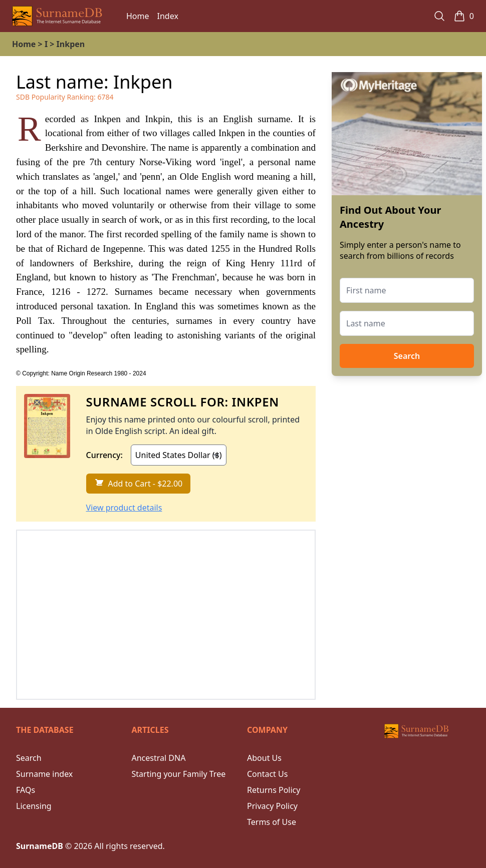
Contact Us (267, 774)
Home (138, 16)
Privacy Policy (272, 806)
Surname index (44, 774)
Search (407, 356)
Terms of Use (272, 822)
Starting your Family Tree (179, 774)
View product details (124, 508)
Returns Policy (274, 790)
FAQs (26, 790)
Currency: (104, 455)
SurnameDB (40, 846)
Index (168, 16)
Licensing (34, 806)
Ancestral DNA (159, 758)
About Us (264, 758)
